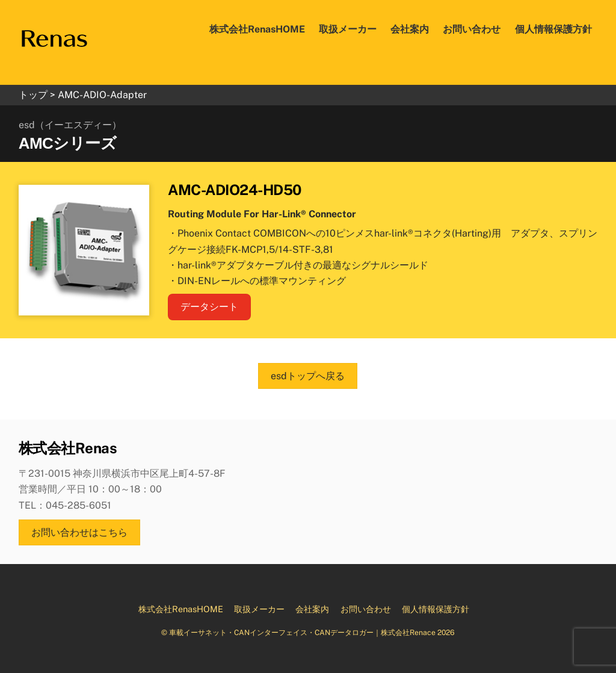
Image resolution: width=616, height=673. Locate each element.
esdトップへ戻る (308, 376)
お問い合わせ (472, 29)
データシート (209, 307)
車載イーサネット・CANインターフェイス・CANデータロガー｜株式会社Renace (302, 632)
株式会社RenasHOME (257, 29)
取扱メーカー (348, 29)
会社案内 (410, 29)
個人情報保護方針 (553, 29)
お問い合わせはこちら (79, 532)
